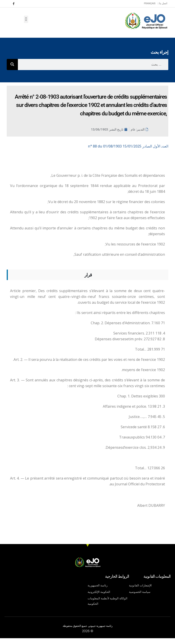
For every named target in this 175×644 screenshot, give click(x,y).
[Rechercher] (12, 64)
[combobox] (93, 64)
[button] (26, 19)
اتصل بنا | (162, 3)
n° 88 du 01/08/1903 (128, 146)
